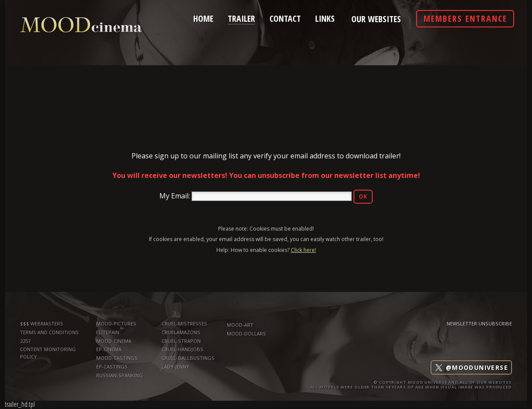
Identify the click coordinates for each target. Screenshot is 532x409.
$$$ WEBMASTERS (42, 324)
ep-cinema (109, 349)
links (325, 18)
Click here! (303, 250)
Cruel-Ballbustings (188, 358)
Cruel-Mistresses (184, 324)
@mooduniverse (471, 367)
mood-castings (117, 358)
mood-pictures (116, 324)
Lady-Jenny (175, 367)
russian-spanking (120, 375)
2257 (25, 341)
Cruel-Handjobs (182, 349)
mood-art (240, 325)
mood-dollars (246, 334)
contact (285, 18)
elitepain (108, 332)
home (203, 18)
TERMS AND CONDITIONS (49, 332)
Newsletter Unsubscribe (479, 324)
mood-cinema (114, 341)
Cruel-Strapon (181, 341)
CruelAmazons (181, 332)
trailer (241, 18)
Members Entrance (465, 18)
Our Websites (376, 19)
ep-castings (112, 367)
